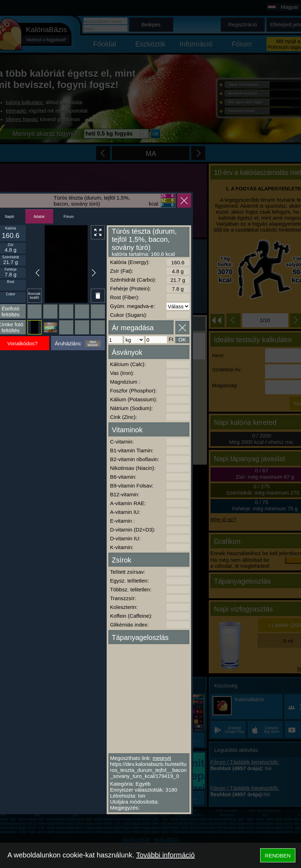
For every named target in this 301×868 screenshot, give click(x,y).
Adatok (39, 217)
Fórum (69, 217)
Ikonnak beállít (34, 296)
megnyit (162, 758)
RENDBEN (278, 856)
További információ (165, 855)
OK (182, 339)
